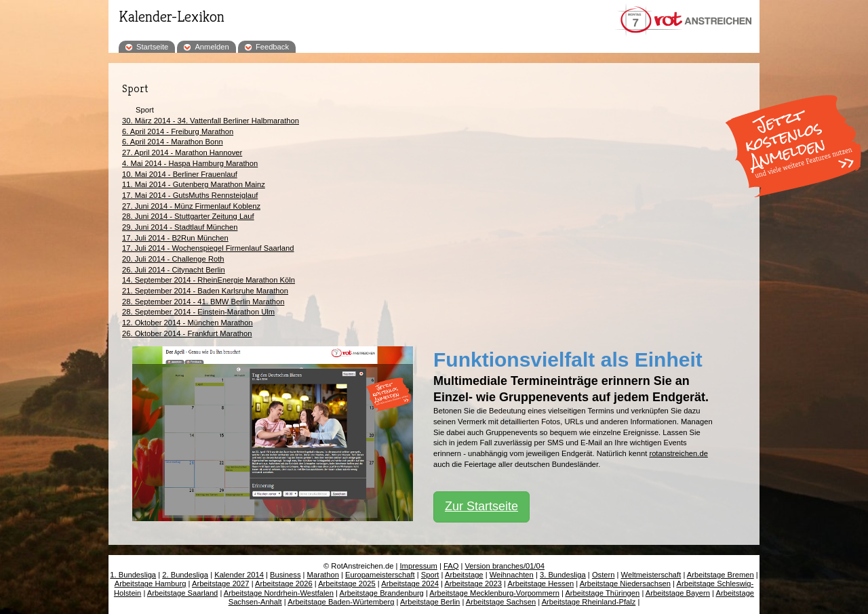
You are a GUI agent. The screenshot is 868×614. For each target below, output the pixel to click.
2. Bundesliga (185, 575)
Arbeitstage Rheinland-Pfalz (589, 602)
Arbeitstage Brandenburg (381, 593)
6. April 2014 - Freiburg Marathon (178, 131)
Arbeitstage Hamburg (151, 584)
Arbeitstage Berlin (430, 602)
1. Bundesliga (133, 575)
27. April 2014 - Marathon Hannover (182, 152)
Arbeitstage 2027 (221, 584)
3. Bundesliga (563, 575)
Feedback (272, 47)
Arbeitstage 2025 (347, 584)
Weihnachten (512, 575)
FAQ (451, 566)
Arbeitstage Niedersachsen (625, 584)
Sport (430, 575)
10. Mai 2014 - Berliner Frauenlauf (180, 174)
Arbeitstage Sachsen (501, 602)
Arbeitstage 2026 (284, 584)
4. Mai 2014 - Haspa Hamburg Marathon (190, 163)
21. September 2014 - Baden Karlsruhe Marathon (205, 291)
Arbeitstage (464, 575)
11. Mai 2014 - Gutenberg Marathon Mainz (194, 184)
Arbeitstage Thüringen (602, 593)
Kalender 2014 (239, 575)
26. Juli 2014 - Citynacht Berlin (174, 270)
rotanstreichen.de (678, 453)
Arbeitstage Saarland (182, 593)
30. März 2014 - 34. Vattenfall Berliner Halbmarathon (211, 121)
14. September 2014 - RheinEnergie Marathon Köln (209, 280)
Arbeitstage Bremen (721, 575)
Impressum (419, 566)
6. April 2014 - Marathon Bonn (173, 142)
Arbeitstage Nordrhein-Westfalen (279, 593)
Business (285, 575)
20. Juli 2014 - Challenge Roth (173, 259)
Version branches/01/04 (505, 566)
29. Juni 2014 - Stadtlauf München (180, 227)
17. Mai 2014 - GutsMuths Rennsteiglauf (190, 195)
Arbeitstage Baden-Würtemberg (341, 602)
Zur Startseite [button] (481, 506)
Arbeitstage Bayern (678, 593)
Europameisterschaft (380, 575)
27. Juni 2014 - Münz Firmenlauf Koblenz (191, 206)
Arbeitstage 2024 (410, 584)
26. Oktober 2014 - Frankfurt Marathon (187, 333)
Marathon (323, 575)
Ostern (604, 575)
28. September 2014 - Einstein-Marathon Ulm (198, 312)
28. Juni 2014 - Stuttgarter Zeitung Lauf (188, 216)
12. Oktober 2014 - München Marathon (188, 323)
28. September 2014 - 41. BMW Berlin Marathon (203, 302)
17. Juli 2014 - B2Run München (175, 238)
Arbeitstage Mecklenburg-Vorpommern (494, 593)
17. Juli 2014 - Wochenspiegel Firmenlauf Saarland (208, 248)
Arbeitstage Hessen (540, 584)
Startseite (152, 47)
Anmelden (212, 47)
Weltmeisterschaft (651, 575)
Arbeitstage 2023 (473, 584)
